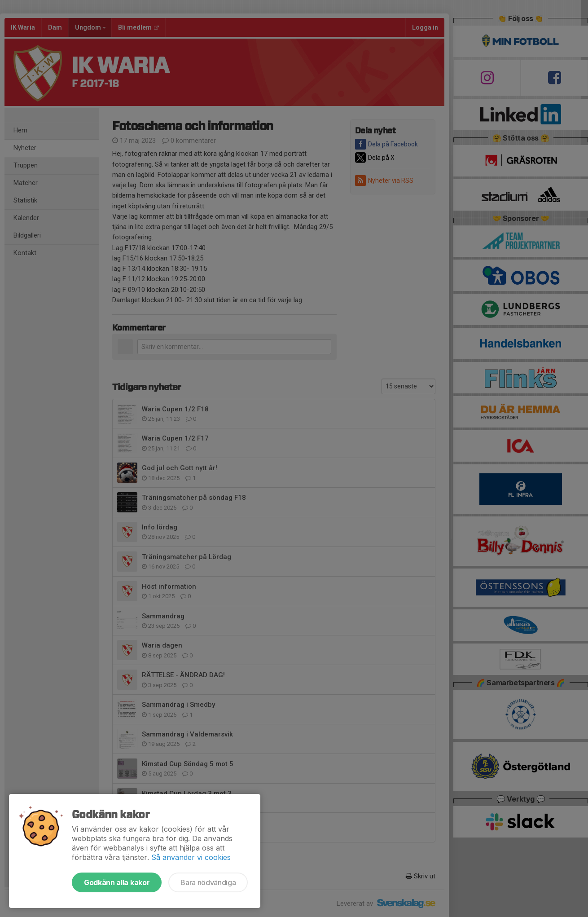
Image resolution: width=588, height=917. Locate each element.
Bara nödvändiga (208, 882)
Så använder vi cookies (191, 857)
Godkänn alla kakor (117, 882)
